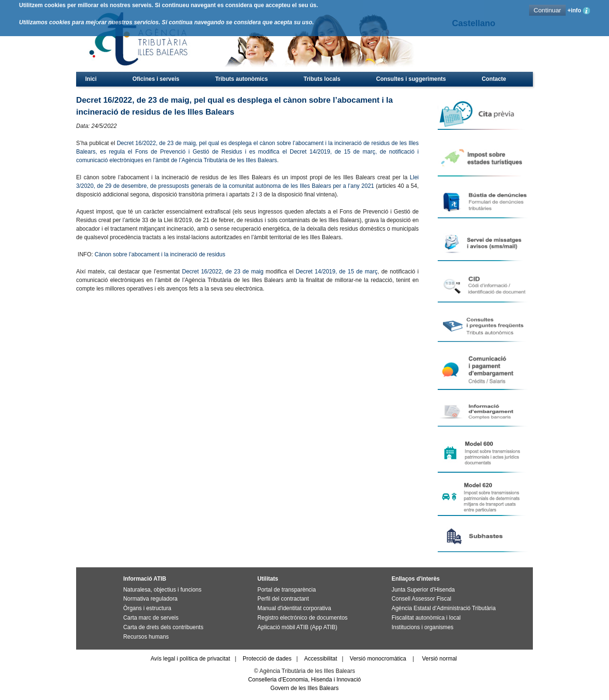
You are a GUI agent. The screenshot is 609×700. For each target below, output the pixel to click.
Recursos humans (146, 637)
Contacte (494, 79)
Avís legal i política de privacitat (190, 659)
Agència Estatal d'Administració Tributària (444, 608)
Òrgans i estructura (147, 608)
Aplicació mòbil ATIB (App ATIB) (297, 627)
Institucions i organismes (422, 627)
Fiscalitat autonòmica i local (426, 618)
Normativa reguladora (150, 599)
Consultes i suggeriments (411, 79)
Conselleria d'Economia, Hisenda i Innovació (304, 680)
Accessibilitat (320, 659)
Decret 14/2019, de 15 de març (337, 272)
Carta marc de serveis (151, 618)
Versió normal (439, 659)
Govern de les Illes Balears (304, 688)
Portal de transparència (287, 590)
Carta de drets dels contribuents (163, 627)
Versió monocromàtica (378, 659)
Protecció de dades (267, 659)
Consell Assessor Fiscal (421, 599)
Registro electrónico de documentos (302, 618)
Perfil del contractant (283, 599)
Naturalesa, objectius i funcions (162, 590)
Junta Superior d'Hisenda (423, 590)
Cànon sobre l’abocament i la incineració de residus (160, 254)
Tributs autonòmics (241, 79)
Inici (91, 79)
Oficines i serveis (156, 79)
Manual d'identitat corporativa (294, 608)
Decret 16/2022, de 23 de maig (222, 272)
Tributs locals (322, 79)
